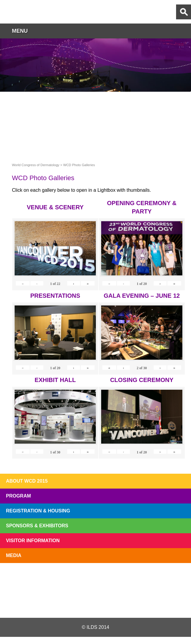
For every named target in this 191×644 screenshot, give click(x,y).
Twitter (64, 604)
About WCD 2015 (27, 481)
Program (19, 496)
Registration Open (20, 577)
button (184, 31)
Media (14, 555)
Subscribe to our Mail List (171, 577)
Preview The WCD (133, 577)
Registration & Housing (38, 511)
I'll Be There (95, 577)
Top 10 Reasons (58, 577)
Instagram (127, 604)
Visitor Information (33, 541)
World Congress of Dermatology (36, 12)
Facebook (95, 604)
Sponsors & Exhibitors (37, 526)
